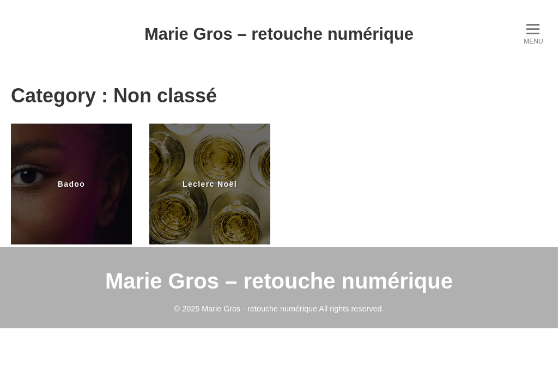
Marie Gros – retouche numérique (279, 34)
